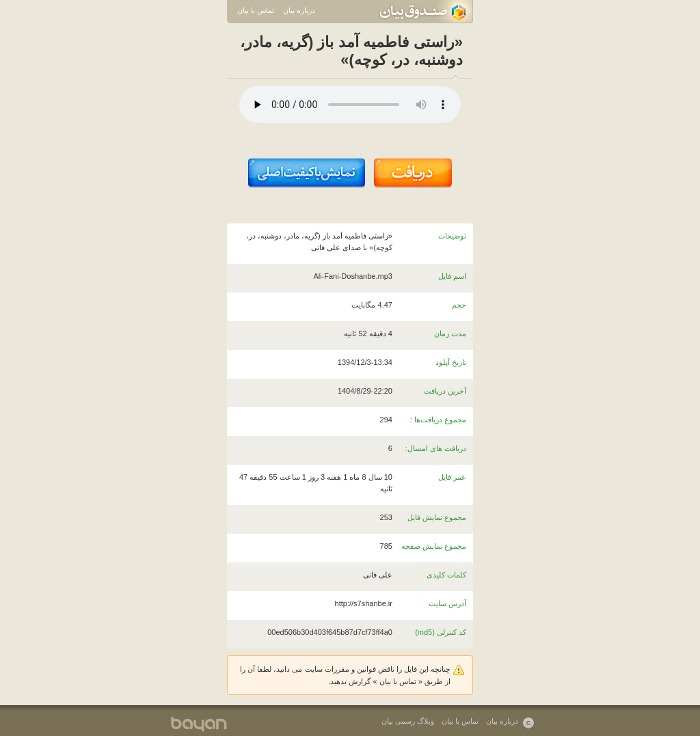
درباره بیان (299, 10)
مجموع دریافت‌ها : (438, 420)
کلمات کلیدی (446, 575)
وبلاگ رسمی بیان (408, 721)
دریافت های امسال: (436, 448)
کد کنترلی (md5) (441, 632)
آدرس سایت (447, 603)
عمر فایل (452, 477)
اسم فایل (452, 276)
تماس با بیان (256, 10)
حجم (459, 305)
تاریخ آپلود (451, 362)
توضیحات (452, 236)
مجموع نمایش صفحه (434, 546)
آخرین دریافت (445, 391)
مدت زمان (450, 333)
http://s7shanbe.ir (364, 603)
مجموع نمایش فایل (437, 517)
